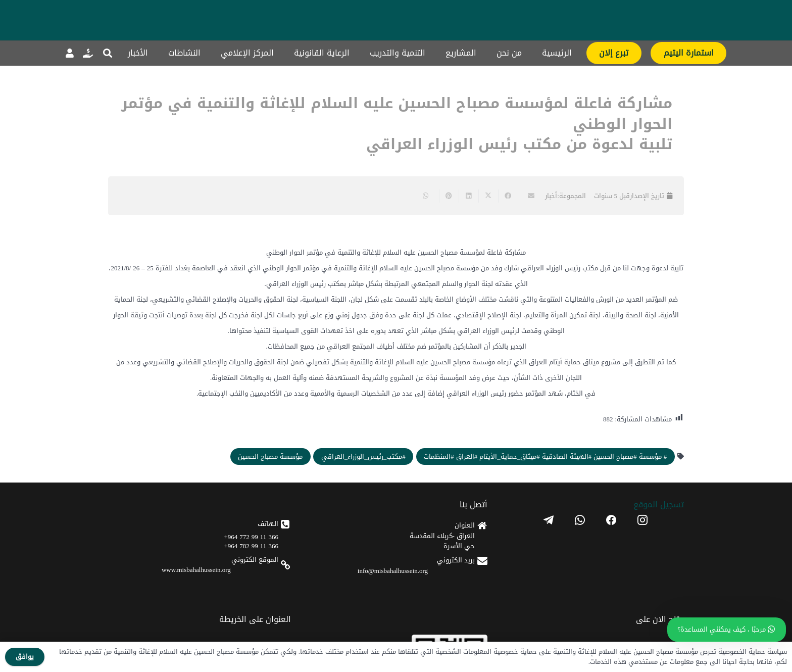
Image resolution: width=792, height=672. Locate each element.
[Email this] (528, 196)
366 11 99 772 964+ (251, 537)
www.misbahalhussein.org (196, 570)
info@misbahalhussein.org (393, 571)
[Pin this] (449, 196)
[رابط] (88, 53)
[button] (108, 53)
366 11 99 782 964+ (251, 546)
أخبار (551, 196)
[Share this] (508, 196)
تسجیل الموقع (659, 505)
